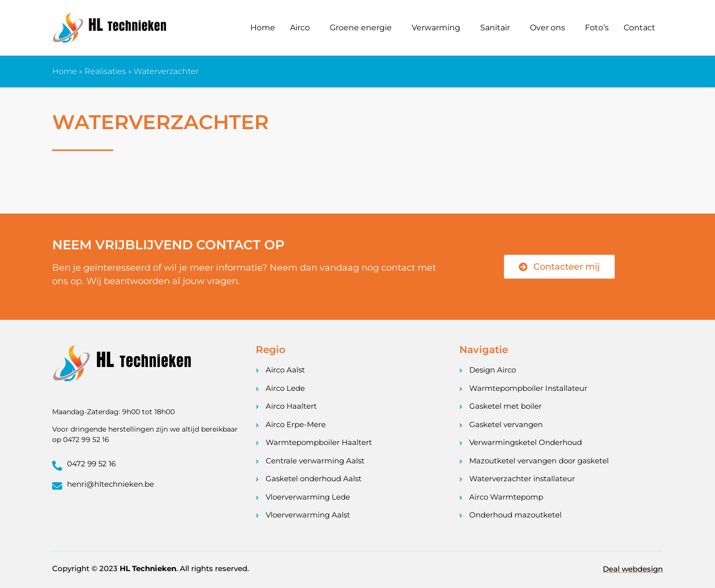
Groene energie (361, 28)
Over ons (547, 28)
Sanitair (495, 28)
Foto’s (597, 28)
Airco (300, 28)
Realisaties (105, 71)
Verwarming (436, 28)
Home (263, 28)
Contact (640, 28)
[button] (302, 28)
